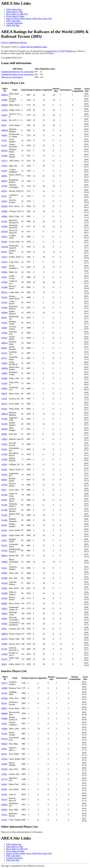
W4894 (4, 333)
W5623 (4, 444)
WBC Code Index (13, 21)
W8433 (4, 272)
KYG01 (5, 739)
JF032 (4, 490)
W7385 (4, 505)
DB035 (4, 176)
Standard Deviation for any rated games (18, 74)
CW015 (5, 110)
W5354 (4, 734)
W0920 (4, 614)
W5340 (4, 769)
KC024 (4, 302)
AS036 (4, 328)
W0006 (4, 211)
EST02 (4, 171)
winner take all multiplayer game (33, 47)
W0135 (4, 799)
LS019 (4, 277)
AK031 (4, 201)
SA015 (4, 568)
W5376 (4, 639)
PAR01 (4, 784)
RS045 (4, 348)
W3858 (4, 282)
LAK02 (5, 654)
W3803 (4, 378)
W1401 (4, 515)
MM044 (5, 130)
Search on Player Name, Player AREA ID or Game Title (29, 19)
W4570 (4, 262)
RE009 (4, 789)
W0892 (4, 573)
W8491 (4, 115)
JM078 (4, 394)
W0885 (4, 100)
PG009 (4, 242)
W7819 (4, 166)
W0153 (4, 815)
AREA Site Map (13, 25)
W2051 (4, 470)
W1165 (4, 649)
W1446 (4, 520)
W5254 (4, 598)
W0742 (4, 693)
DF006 (4, 434)
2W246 (4, 485)
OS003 (4, 500)
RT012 (4, 754)
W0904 (4, 718)
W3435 (4, 186)
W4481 (4, 764)
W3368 (4, 287)
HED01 (5, 206)
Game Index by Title (14, 12)
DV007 (4, 338)
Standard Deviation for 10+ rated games (18, 72)
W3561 (4, 221)
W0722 (4, 404)
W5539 (4, 759)
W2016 (4, 383)
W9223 (4, 323)
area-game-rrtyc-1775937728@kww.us (60, 51)
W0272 (4, 683)
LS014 (4, 399)
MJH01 (4, 810)
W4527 (4, 257)
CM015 (5, 439)
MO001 (5, 805)
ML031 (4, 292)
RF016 (4, 252)
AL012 (4, 530)
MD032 (5, 429)
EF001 (4, 629)
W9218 (4, 297)
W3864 (4, 729)
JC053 (4, 196)
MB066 (5, 713)
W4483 (4, 388)
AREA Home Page (14, 9)
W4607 (4, 588)
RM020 (5, 105)
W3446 (4, 307)
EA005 (4, 449)
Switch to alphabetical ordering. (14, 42)
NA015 (4, 545)
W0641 (4, 135)
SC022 (4, 140)
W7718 (4, 779)
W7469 (4, 454)
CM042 (5, 562)
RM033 (5, 95)
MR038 (5, 634)
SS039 (4, 535)
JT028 (4, 267)
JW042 (4, 120)
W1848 (4, 226)
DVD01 (5, 698)
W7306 (4, 510)
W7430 (4, 419)
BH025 (4, 708)
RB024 (4, 480)
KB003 (4, 603)
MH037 (5, 744)
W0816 (4, 624)
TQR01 (4, 373)
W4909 (4, 688)
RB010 (4, 181)
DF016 (4, 409)
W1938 (4, 424)
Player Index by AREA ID (17, 14)
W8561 (4, 619)
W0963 (4, 363)
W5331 (4, 353)
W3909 (4, 578)
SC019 (4, 145)
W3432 (4, 475)
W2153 (4, 659)
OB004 (4, 216)
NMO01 (5, 368)
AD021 (4, 608)
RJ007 (4, 125)
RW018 (5, 151)
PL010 (4, 703)
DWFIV (5, 232)
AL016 (4, 794)
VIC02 (4, 820)
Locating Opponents (14, 23)
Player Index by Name (15, 16)
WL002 (5, 583)
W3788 (4, 495)
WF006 (4, 593)
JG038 (4, 774)
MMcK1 (5, 414)
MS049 (4, 313)
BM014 (5, 343)
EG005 (4, 464)
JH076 (4, 318)
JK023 (4, 664)
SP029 (4, 525)
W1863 (4, 459)
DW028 (5, 247)
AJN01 (4, 724)
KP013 (4, 191)
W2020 (4, 156)
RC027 (4, 358)
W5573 (4, 161)
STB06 (4, 644)
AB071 (4, 540)
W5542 (4, 551)
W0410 (4, 237)
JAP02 (4, 749)
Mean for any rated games (12, 77)
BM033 (5, 556)
